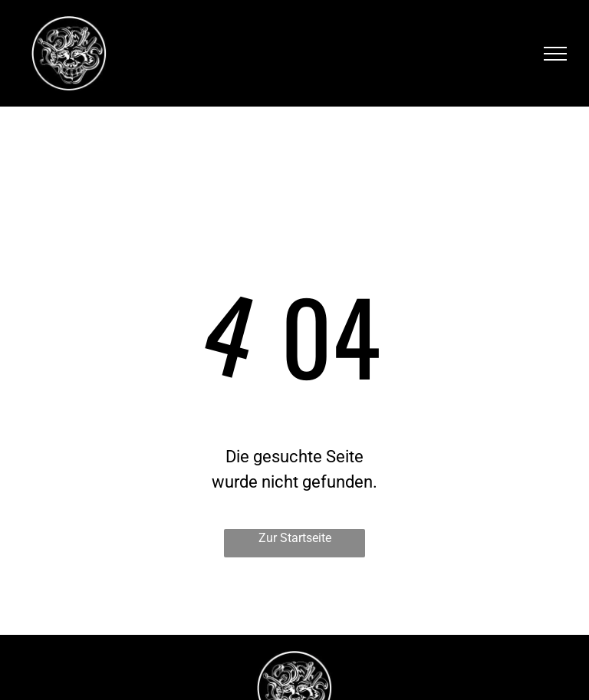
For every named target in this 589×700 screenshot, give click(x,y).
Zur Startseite (295, 538)
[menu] (555, 54)
